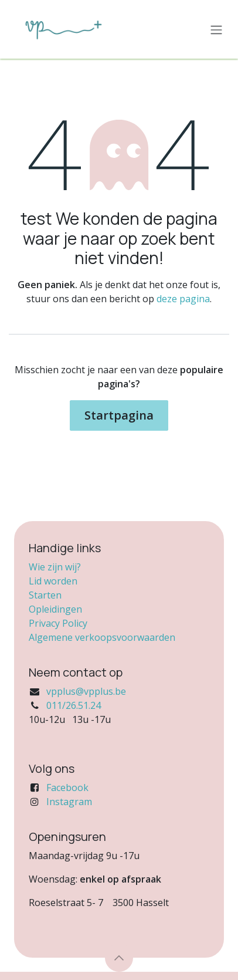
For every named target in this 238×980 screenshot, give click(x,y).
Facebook (67, 788)
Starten (45, 595)
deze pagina (183, 299)
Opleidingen (55, 609)
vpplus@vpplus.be (86, 691)
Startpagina (119, 415)
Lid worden (53, 581)
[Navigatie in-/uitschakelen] (216, 29)
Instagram (69, 802)
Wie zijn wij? (55, 567)
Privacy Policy (58, 623)
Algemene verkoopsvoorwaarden (102, 637)
